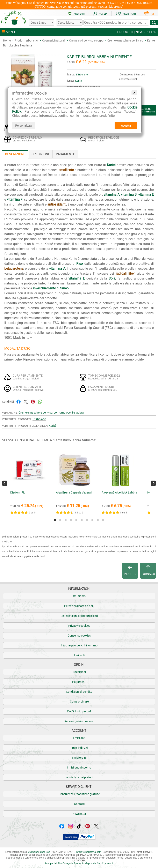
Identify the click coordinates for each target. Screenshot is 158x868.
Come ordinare (79, 702)
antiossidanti (57, 204)
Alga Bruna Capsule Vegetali (74, 492)
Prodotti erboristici (26, 40)
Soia (112, 278)
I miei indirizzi (79, 748)
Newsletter (79, 814)
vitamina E (146, 195)
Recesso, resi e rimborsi (79, 721)
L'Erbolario (82, 75)
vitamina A (112, 195)
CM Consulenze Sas (39, 852)
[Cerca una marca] (69, 23)
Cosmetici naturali (54, 40)
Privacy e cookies (79, 626)
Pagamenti (79, 682)
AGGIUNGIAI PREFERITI (144, 110)
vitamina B (129, 195)
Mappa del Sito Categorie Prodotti (64, 863)
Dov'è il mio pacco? (79, 711)
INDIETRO (130, 570)
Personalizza (23, 126)
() (149, 14)
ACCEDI (100, 14)
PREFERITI (77, 14)
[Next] (153, 483)
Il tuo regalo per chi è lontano (79, 645)
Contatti (79, 804)
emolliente (66, 170)
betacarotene (14, 269)
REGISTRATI (126, 14)
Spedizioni (79, 672)
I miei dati (79, 738)
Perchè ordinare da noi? (79, 606)
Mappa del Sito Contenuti (99, 863)
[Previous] (5, 483)
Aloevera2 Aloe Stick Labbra (119, 492)
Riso (80, 264)
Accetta (126, 126)
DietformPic (18, 492)
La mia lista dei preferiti (79, 777)
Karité (111, 165)
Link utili (79, 655)
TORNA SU (148, 570)
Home (7, 40)
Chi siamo (79, 596)
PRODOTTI (125, 32)
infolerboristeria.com (88, 852)
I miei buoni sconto (79, 767)
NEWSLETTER (146, 32)
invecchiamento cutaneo (51, 288)
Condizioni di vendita (79, 692)
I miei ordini (79, 758)
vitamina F (15, 199)
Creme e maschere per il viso (125, 40)
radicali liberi (126, 273)
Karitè (78, 81)
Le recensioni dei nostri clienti (79, 616)
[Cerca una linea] (42, 23)
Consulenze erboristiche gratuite (79, 794)
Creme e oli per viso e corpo (86, 40)
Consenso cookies (79, 636)
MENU (8, 32)
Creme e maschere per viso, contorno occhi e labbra (51, 413)
